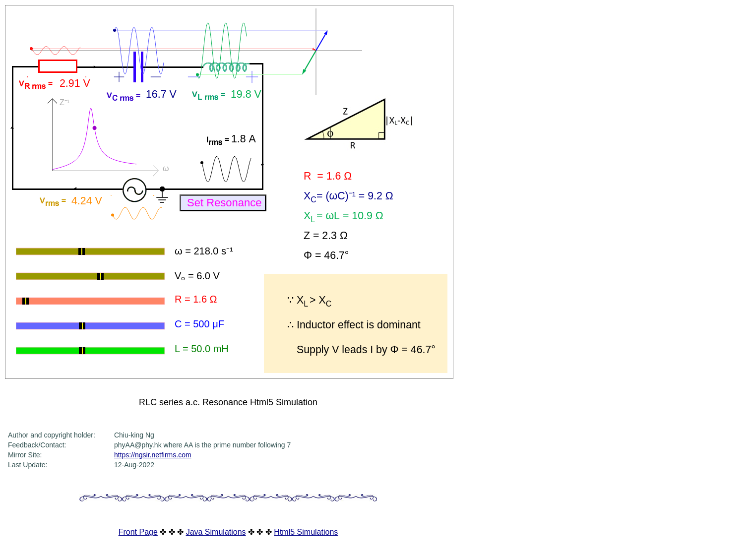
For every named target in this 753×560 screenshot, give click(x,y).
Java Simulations (216, 532)
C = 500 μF (199, 324)
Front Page (138, 532)
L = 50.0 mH (202, 349)
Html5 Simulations (306, 532)
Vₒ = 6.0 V (197, 276)
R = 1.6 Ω (196, 299)
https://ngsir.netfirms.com (153, 455)
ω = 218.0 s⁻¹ (204, 251)
